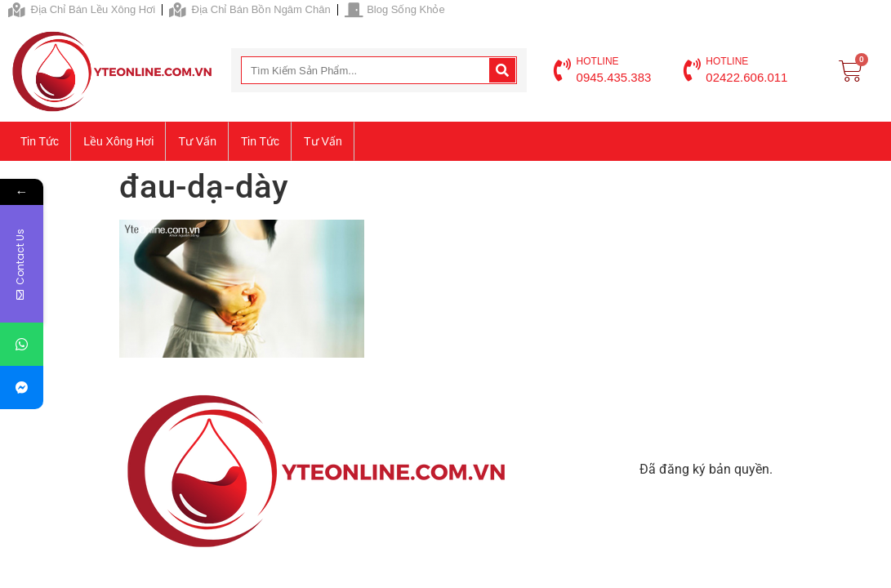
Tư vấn (197, 141)
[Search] (502, 70)
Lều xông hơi (118, 141)
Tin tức (40, 141)
